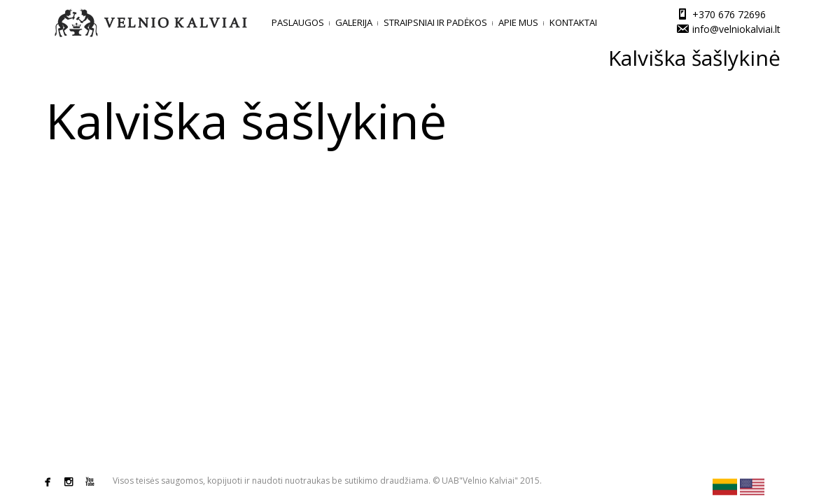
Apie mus (518, 22)
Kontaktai (573, 22)
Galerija (354, 22)
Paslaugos (298, 22)
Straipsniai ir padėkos (435, 22)
